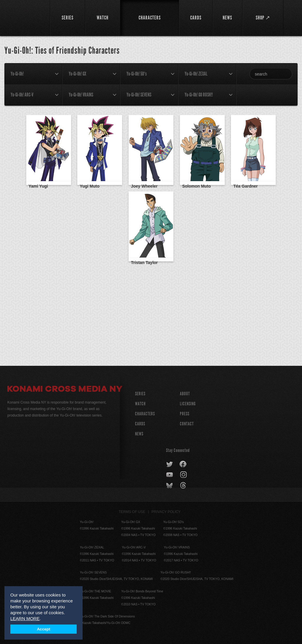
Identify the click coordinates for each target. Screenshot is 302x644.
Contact (187, 424)
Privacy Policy (166, 512)
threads (184, 486)
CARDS (140, 424)
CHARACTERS (145, 414)
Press (185, 414)
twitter (170, 464)
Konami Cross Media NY (65, 390)
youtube (170, 475)
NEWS (139, 434)
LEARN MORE (25, 618)
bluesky (170, 486)
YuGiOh (25, 18)
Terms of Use (132, 512)
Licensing (188, 404)
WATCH (140, 404)
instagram (184, 475)
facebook (183, 464)
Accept (44, 629)
